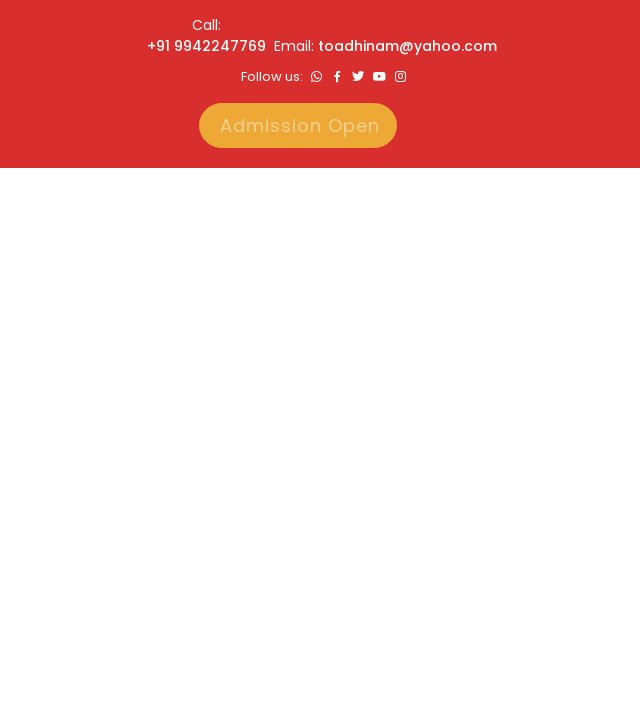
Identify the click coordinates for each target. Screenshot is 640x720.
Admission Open (300, 125)
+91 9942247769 (206, 46)
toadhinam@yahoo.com (407, 46)
